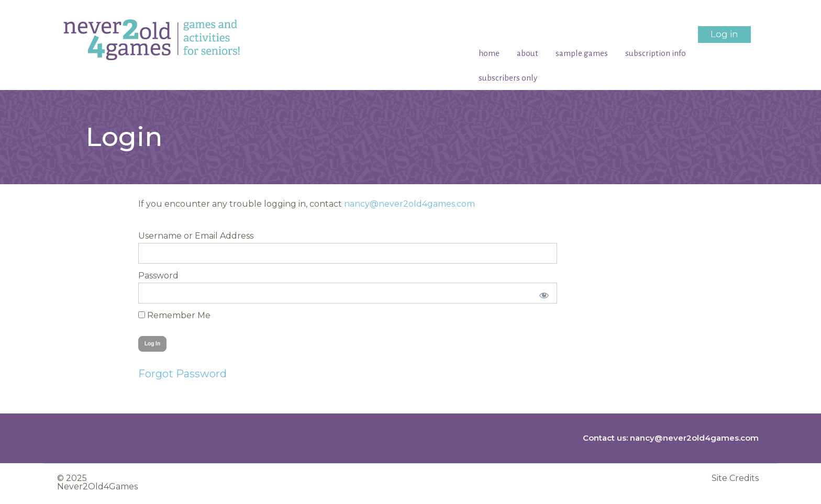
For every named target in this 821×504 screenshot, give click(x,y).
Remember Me (174, 315)
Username (160, 236)
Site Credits (735, 478)
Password (158, 276)
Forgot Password (182, 374)
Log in (724, 34)
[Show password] (542, 293)
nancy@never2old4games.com (409, 204)
